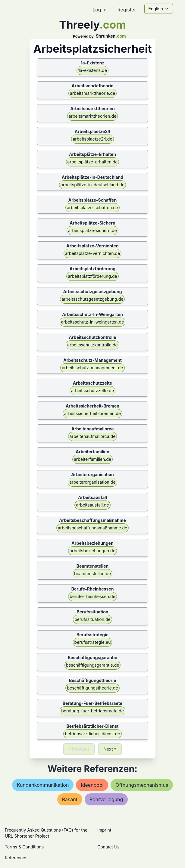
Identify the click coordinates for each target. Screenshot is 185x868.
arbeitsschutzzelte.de (92, 391)
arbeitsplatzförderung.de (92, 276)
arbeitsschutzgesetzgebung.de (92, 299)
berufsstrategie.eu (93, 642)
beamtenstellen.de (92, 573)
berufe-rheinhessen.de (92, 596)
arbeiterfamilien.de (92, 459)
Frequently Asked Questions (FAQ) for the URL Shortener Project (46, 833)
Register (127, 10)
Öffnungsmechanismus (142, 785)
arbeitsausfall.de (92, 505)
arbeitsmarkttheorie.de (92, 93)
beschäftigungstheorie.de (92, 688)
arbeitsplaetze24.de (92, 139)
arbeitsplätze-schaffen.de (92, 208)
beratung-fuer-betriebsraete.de (92, 711)
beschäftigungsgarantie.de (93, 665)
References (16, 858)
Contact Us (108, 847)
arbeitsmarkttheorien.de (93, 116)
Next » (110, 749)
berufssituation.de (92, 619)
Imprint (104, 830)
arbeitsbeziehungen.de (92, 551)
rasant (70, 799)
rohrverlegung (106, 799)
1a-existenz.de (92, 70)
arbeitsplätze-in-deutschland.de (92, 185)
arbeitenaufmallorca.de (93, 436)
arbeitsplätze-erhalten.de (93, 162)
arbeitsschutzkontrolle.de (92, 345)
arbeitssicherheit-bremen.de (92, 413)
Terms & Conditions (24, 847)
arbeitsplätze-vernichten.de (93, 253)
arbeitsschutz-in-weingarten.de (93, 322)
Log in (99, 10)
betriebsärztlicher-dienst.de (92, 734)
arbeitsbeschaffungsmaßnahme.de (92, 528)
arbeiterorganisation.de (92, 482)
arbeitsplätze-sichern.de (92, 230)
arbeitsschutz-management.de (92, 368)
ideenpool (92, 785)
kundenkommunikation (43, 785)
